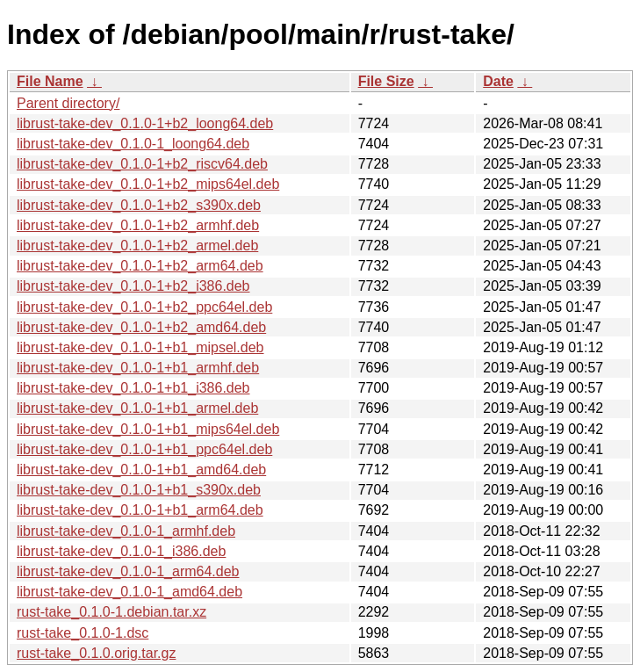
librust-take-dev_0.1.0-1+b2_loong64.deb (145, 123)
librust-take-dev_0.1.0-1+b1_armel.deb (137, 408)
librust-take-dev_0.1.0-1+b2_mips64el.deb (148, 184)
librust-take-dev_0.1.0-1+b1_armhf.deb (138, 368)
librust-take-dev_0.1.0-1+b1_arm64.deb (140, 510)
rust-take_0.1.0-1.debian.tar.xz (111, 612)
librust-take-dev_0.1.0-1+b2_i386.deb (133, 286)
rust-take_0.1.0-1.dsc (83, 633)
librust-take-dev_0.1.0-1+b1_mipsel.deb (140, 347)
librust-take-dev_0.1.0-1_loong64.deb (133, 144)
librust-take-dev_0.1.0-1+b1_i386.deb (133, 388)
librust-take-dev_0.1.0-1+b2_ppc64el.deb (144, 307)
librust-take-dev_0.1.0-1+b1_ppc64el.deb (144, 449)
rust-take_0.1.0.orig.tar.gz (96, 653)
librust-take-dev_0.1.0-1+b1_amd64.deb (141, 470)
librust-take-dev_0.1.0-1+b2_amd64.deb (141, 327)
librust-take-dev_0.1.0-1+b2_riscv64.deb (142, 164)
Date (498, 81)
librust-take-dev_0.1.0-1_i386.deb (121, 551)
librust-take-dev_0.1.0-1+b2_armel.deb (137, 246)
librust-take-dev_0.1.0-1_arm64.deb (128, 571)
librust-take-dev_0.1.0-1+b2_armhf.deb (138, 225)
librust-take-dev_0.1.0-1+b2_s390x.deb (139, 205)
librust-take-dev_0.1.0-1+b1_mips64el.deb (148, 429)
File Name (50, 81)
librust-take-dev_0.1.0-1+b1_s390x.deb (139, 490)
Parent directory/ (68, 103)
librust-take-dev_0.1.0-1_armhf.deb (126, 531)
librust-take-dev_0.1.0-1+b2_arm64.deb (140, 266)
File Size (386, 81)
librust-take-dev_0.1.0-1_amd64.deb (129, 592)
